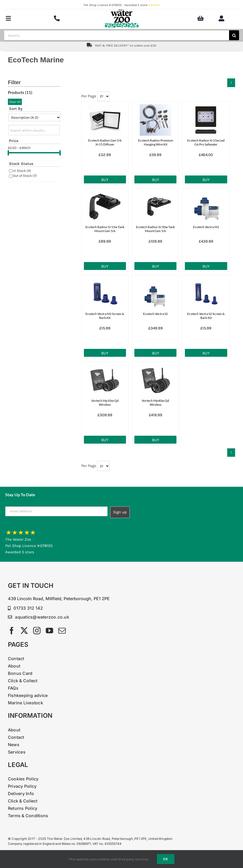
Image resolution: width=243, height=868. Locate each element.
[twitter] (24, 631)
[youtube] (49, 631)
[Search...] (117, 35)
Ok (166, 859)
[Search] (234, 35)
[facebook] (12, 631)
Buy (105, 180)
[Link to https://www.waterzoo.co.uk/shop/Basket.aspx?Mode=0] (201, 18)
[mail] (62, 631)
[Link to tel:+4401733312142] (57, 18)
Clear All (15, 102)
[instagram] (37, 631)
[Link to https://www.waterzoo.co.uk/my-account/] (221, 18)
